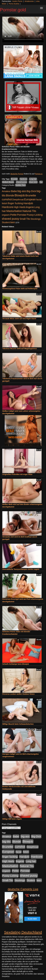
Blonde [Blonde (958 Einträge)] (10, 195)
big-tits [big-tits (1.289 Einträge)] (6, 842)
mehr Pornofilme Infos (10, 169)
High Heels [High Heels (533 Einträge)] (20, 207)
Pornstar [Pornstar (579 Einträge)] (22, 215)
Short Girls (33, 182)
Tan (41, 182)
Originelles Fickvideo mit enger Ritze (17, 474)
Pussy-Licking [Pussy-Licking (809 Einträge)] (35, 215)
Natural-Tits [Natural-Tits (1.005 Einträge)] (29, 211)
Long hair (33, 179)
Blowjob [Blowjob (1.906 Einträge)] (20, 195)
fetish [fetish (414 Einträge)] (5, 203)
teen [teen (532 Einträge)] (13, 222)
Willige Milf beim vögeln (12, 819)
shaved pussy (21, 182)
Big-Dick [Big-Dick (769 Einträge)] (31, 191)
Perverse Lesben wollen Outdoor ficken (18, 694)
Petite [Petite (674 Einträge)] (13, 215)
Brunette (14, 179)
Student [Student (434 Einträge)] (6, 222)
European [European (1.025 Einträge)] (30, 199)
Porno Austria (14, 4)
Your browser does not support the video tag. (23, 29)
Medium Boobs (8, 182)
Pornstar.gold (13, 10)
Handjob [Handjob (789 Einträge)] (28, 203)
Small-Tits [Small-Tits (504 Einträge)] (25, 219)
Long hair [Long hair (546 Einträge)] (31, 861)
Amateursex (29, 1)
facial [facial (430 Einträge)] (39, 200)
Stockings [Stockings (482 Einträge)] (36, 219)
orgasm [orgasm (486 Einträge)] (6, 215)
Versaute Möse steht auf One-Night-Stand (19, 319)
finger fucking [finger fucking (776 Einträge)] (15, 203)
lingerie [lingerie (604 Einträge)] (30, 207)
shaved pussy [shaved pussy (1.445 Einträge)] (10, 219)
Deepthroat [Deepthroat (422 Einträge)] (18, 200)
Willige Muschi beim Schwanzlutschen (18, 724)
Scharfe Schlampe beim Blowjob (16, 664)
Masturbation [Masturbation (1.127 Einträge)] (14, 211)
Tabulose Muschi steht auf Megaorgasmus (20, 349)
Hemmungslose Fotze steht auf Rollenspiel (20, 289)
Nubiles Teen (21, 185)
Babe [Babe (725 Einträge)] (14, 191)
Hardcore (23, 179)
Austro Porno (17, 1)
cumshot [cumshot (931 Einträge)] (7, 199)
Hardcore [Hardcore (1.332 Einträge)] (8, 207)
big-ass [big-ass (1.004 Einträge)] (22, 191)
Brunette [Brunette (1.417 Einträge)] (31, 195)
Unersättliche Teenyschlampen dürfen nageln (21, 569)
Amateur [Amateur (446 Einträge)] (6, 191)
